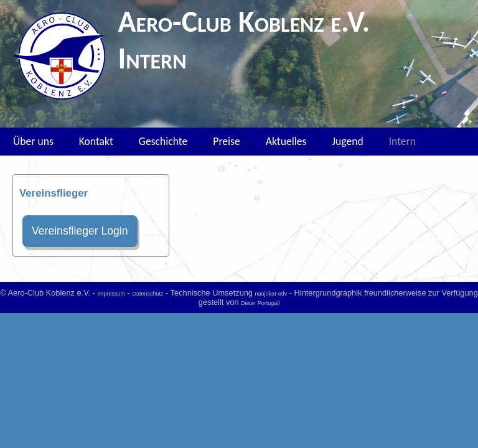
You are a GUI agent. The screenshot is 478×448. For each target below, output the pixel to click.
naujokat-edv (271, 294)
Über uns (33, 141)
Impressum (111, 294)
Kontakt (96, 141)
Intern (402, 141)
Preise (226, 141)
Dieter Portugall (260, 303)
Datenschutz (148, 294)
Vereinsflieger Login (80, 231)
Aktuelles (286, 141)
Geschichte (163, 141)
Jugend (347, 141)
